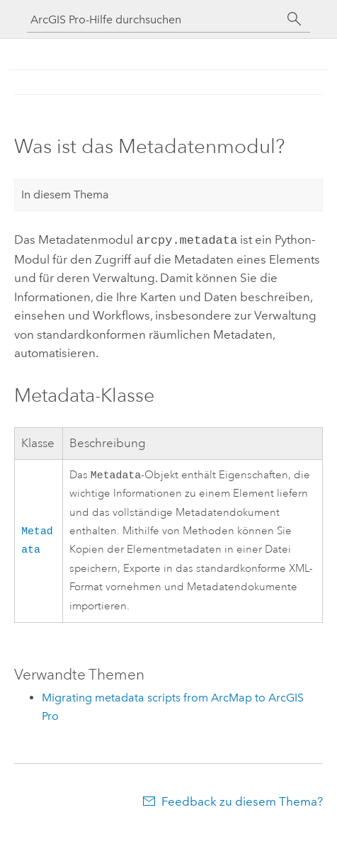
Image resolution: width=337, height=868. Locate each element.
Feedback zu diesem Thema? (242, 801)
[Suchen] (295, 19)
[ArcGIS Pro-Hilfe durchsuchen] (154, 19)
